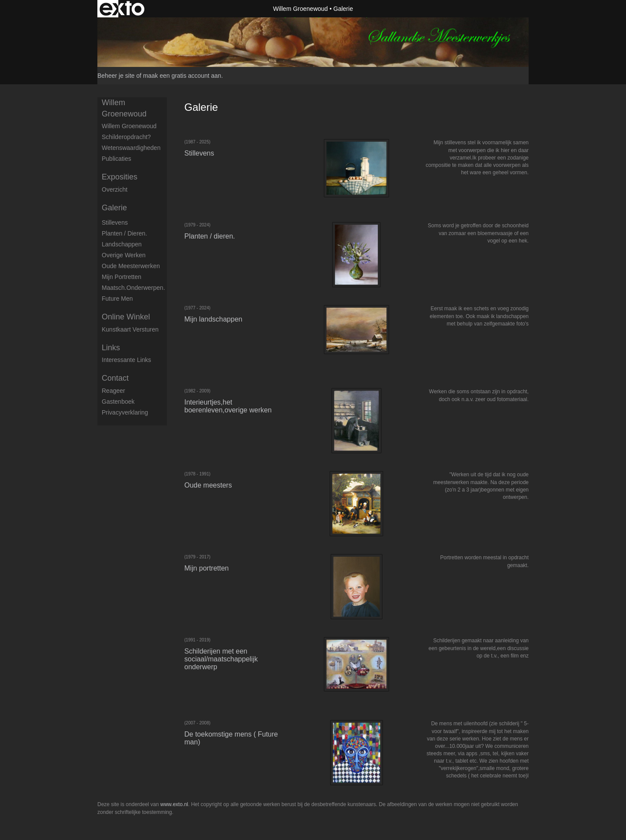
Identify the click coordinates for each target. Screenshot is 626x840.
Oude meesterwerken (131, 266)
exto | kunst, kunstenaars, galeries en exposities (122, 9)
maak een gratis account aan (182, 76)
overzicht (115, 189)
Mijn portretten (122, 277)
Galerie (114, 208)
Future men (117, 299)
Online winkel (126, 317)
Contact (115, 378)
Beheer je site (116, 76)
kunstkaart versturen (130, 329)
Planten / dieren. (124, 233)
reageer (113, 391)
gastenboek (118, 402)
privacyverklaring (125, 412)
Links (111, 348)
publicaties (117, 159)
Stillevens (115, 222)
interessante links (127, 360)
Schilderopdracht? (126, 137)
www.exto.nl (174, 804)
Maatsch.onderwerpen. (133, 288)
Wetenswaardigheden (131, 148)
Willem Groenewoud (300, 9)
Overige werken (124, 255)
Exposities (120, 177)
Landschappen (122, 244)
